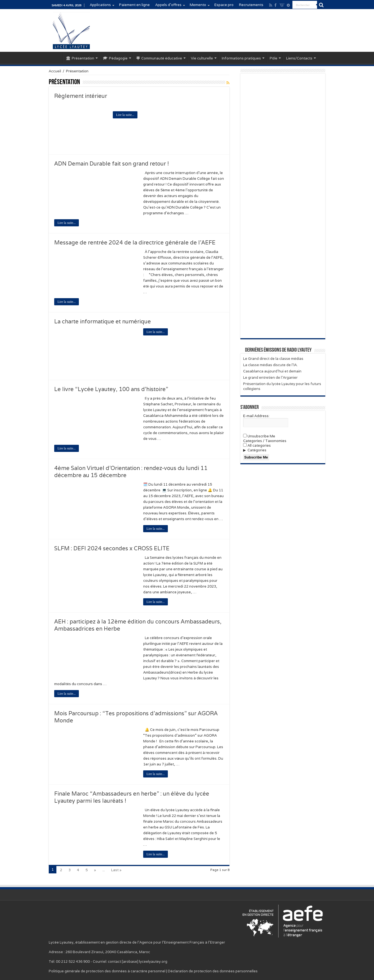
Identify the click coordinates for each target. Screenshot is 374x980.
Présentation (80, 58)
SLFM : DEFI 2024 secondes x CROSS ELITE (112, 548)
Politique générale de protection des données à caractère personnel (107, 971)
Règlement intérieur (81, 96)
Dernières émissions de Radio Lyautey (278, 350)
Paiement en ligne (134, 5)
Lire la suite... (125, 115)
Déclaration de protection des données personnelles (213, 971)
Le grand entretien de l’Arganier (270, 378)
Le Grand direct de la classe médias (273, 359)
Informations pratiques (241, 58)
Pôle (274, 58)
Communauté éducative (159, 58)
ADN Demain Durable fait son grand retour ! (112, 164)
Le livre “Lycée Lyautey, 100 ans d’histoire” (111, 389)
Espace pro (224, 5)
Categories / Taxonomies (265, 441)
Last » (116, 870)
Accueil (56, 58)
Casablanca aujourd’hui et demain (272, 371)
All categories (257, 445)
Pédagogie (115, 58)
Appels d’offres (168, 5)
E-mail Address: (256, 416)
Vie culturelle (202, 58)
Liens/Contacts (299, 58)
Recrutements (251, 5)
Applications (100, 5)
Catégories (257, 450)
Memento (198, 5)
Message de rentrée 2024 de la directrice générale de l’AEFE (135, 243)
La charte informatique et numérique (103, 321)
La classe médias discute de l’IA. (270, 365)
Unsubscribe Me (259, 436)
